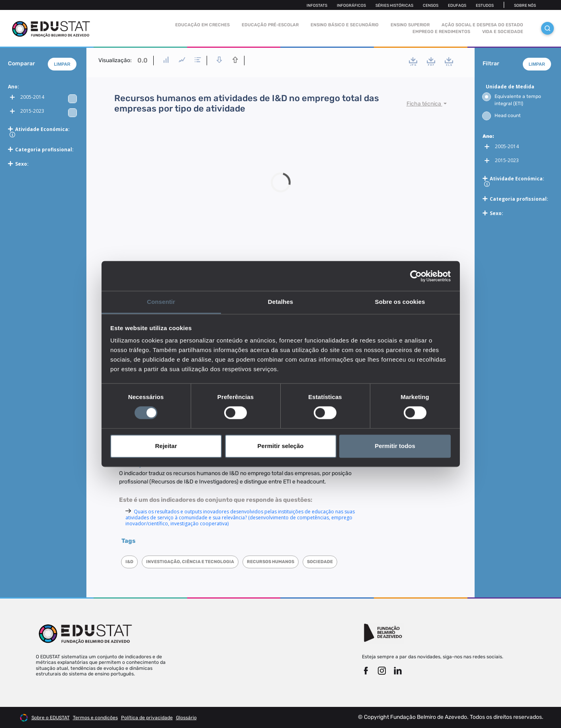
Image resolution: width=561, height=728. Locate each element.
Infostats (317, 6)
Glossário (186, 718)
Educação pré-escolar (270, 25)
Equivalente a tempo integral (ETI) (512, 100)
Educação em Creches (202, 25)
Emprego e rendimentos (441, 32)
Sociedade (320, 562)
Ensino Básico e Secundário (345, 25)
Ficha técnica (424, 104)
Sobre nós (525, 6)
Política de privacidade (147, 718)
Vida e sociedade (503, 32)
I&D (129, 562)
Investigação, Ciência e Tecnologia (190, 562)
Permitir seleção (281, 446)
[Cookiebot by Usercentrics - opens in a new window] (416, 276)
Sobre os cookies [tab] (400, 302)
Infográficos (351, 6)
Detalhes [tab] (280, 302)
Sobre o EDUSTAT (51, 718)
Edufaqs (457, 6)
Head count (502, 115)
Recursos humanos (271, 562)
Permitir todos (395, 446)
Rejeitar (166, 446)
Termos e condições (95, 718)
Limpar (62, 64)
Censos (431, 6)
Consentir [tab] (161, 302)
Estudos (485, 6)
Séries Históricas (394, 6)
